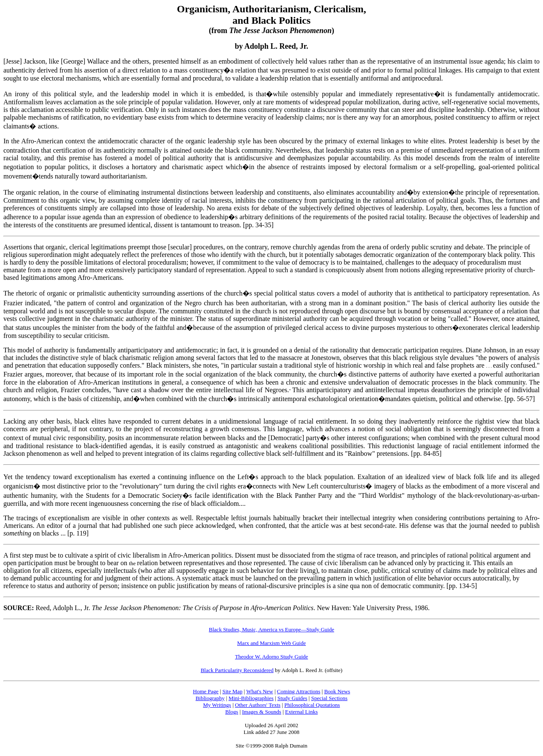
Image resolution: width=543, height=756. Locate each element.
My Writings (217, 705)
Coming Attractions (299, 691)
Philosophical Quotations (312, 705)
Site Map (232, 691)
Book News (337, 691)
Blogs (232, 712)
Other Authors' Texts (258, 705)
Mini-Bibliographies (251, 698)
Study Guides (292, 698)
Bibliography (210, 698)
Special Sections (329, 698)
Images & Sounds (261, 712)
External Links (301, 712)
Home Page (206, 691)
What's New (259, 691)
